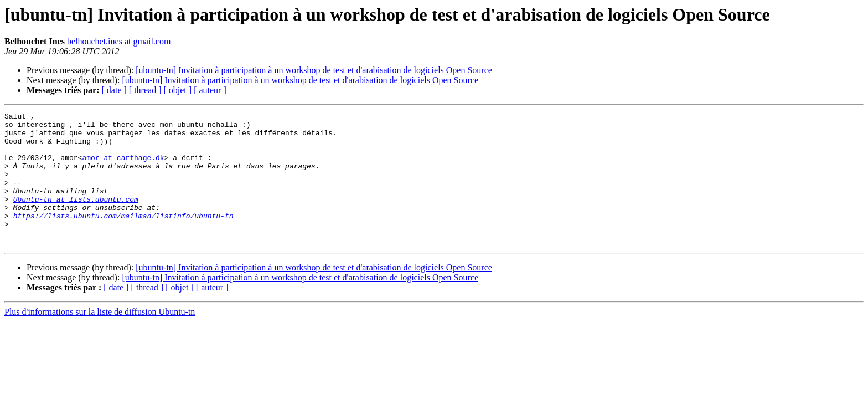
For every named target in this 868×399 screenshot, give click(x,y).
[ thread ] (145, 90)
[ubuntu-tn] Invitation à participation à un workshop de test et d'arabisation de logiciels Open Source (314, 70)
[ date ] (114, 90)
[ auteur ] (210, 90)
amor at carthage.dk (123, 167)
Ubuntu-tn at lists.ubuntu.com (76, 217)
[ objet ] (177, 90)
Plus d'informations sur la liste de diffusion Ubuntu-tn (100, 338)
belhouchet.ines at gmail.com (119, 41)
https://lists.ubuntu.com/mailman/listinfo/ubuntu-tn (123, 237)
